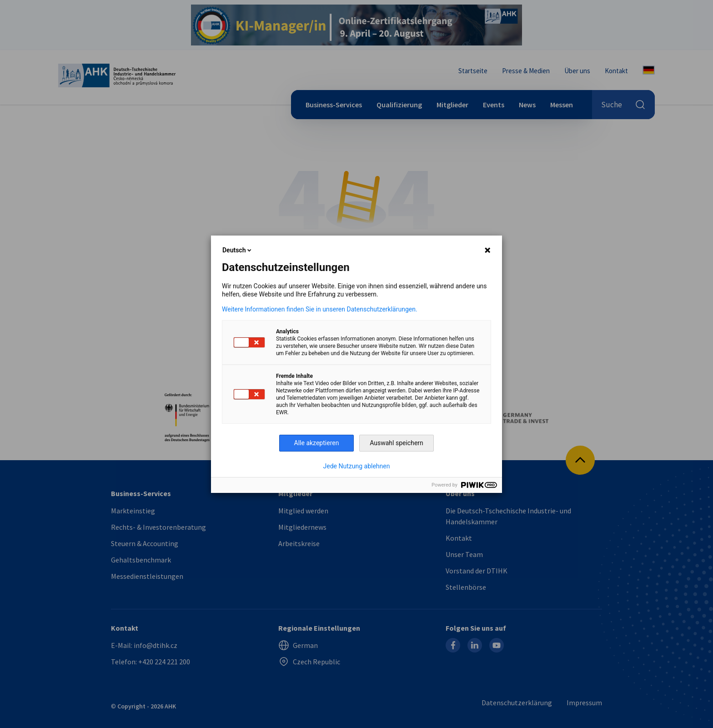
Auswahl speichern (397, 443)
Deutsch (238, 250)
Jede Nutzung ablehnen (357, 466)
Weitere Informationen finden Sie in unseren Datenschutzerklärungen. (320, 309)
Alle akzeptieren (317, 443)
